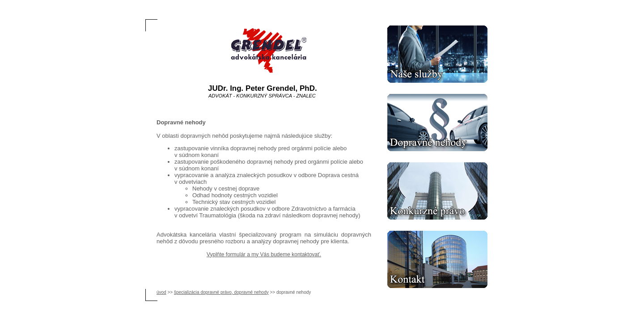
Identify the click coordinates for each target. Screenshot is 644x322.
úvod (161, 292)
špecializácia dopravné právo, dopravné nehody (221, 292)
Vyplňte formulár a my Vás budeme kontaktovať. (264, 254)
